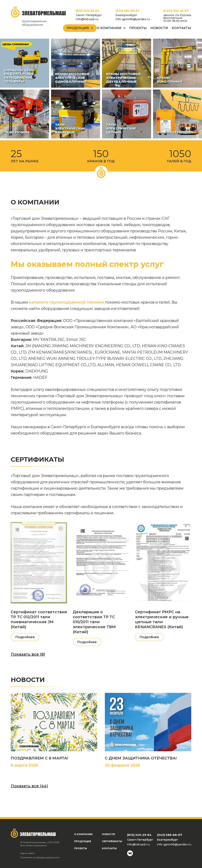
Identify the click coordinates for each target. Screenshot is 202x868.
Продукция (78, 28)
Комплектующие (174, 132)
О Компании (109, 28)
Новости (159, 28)
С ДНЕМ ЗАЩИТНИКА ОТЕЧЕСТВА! (141, 758)
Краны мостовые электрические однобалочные (72, 78)
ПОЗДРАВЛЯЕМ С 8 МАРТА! (39, 758)
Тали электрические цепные (121, 128)
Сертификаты (112, 841)
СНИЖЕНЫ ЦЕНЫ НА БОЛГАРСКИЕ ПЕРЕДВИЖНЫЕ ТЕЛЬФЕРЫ (19, 76)
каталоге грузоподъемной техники (67, 302)
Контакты (181, 28)
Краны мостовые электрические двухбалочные (123, 78)
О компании (83, 834)
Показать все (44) (29, 786)
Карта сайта (27, 853)
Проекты (138, 28)
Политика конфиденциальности (40, 857)
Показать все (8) (28, 654)
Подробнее (25, 637)
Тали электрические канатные (70, 128)
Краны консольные (170, 80)
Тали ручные (17, 132)
